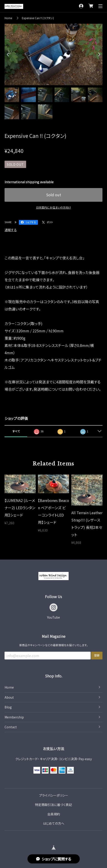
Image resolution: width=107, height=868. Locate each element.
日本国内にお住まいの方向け (54, 207)
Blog (8, 707)
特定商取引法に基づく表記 (53, 805)
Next (98, 54)
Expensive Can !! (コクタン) (38, 18)
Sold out (54, 195)
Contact (11, 727)
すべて (16, 431)
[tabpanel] (53, 54)
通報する (11, 230)
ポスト (50, 222)
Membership (14, 717)
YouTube (53, 617)
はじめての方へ (54, 823)
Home (8, 18)
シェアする (31, 222)
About (9, 697)
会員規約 (54, 814)
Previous (9, 54)
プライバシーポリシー (54, 795)
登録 (97, 655)
